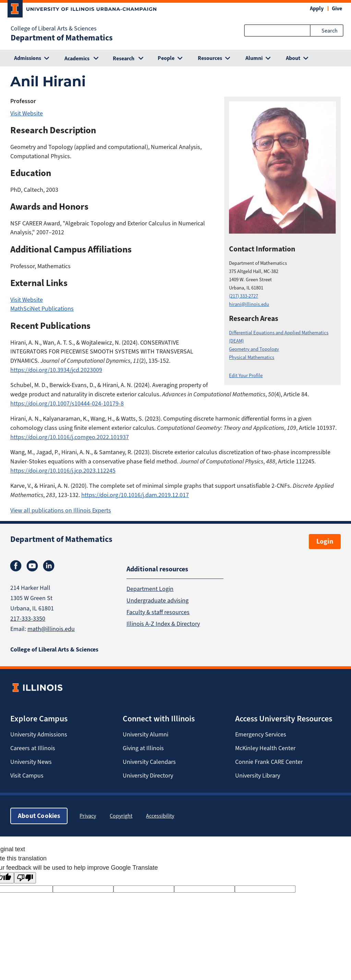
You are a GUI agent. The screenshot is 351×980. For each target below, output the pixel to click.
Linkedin (49, 566)
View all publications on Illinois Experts (61, 510)
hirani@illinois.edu (249, 304)
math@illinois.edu (51, 629)
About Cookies (39, 816)
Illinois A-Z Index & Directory (163, 624)
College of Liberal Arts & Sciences (54, 28)
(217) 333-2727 (244, 296)
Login (325, 541)
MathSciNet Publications (42, 309)
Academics (77, 58)
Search (330, 31)
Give (337, 8)
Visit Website (27, 113)
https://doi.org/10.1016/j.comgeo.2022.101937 (70, 437)
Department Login (150, 589)
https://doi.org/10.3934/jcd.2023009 (56, 370)
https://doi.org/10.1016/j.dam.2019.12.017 (135, 495)
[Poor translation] (25, 878)
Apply (317, 8)
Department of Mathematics (62, 38)
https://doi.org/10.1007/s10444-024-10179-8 (67, 404)
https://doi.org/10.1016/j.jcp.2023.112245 (63, 471)
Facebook (16, 566)
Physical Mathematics (252, 357)
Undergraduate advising (158, 600)
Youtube (32, 566)
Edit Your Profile (246, 376)
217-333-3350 (28, 619)
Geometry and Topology (254, 349)
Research (124, 58)
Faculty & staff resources (158, 612)
